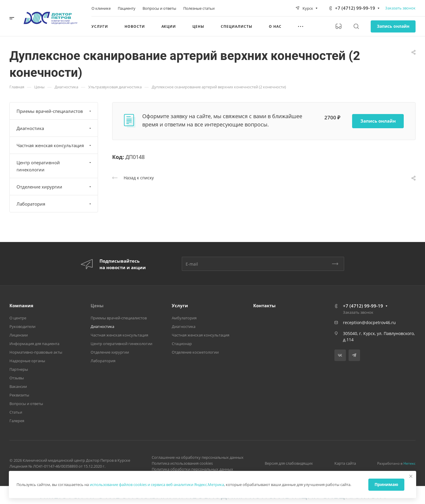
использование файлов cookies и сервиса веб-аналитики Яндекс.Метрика (157, 485)
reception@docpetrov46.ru (369, 322)
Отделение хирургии (54, 187)
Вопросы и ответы (26, 404)
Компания (21, 305)
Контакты (264, 305)
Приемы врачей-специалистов (54, 111)
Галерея (17, 421)
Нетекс (410, 463)
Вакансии (18, 386)
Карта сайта (345, 463)
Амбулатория (184, 318)
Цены (97, 305)
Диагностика (54, 128)
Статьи (16, 412)
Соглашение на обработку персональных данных (198, 457)
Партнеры (19, 369)
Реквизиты (19, 395)
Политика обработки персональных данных (192, 469)
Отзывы (17, 378)
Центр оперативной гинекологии (54, 166)
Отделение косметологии (195, 352)
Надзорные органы (27, 361)
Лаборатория (54, 204)
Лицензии (19, 335)
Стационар (182, 344)
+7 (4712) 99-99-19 (355, 8)
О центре (18, 318)
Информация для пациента (34, 344)
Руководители (22, 326)
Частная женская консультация (54, 145)
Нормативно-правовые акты (36, 352)
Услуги (180, 305)
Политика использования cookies (182, 463)
